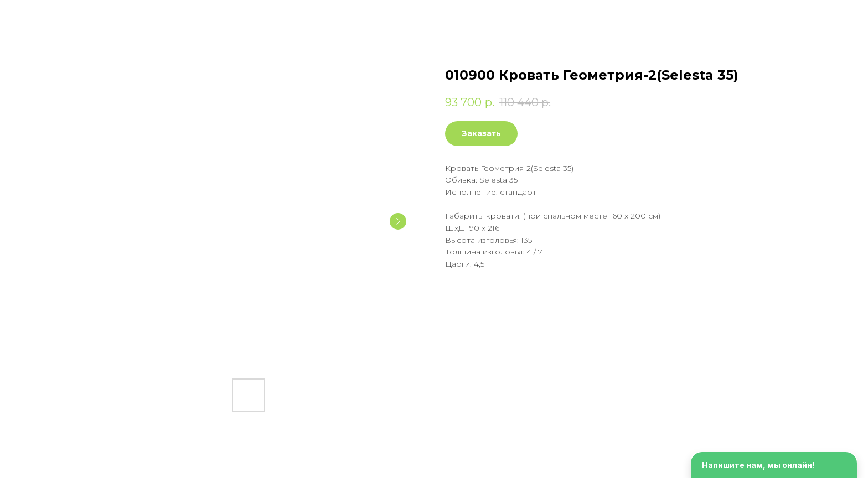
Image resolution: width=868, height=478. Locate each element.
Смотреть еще (49, 17)
